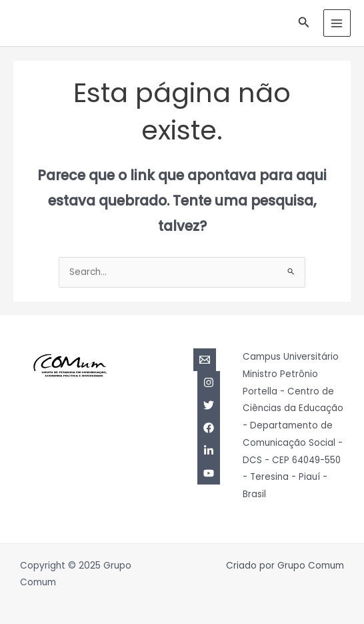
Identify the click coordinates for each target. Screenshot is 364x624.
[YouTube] (209, 473)
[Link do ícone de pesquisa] (304, 23)
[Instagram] (209, 382)
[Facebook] (209, 428)
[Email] (205, 360)
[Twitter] (209, 405)
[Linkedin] (209, 450)
